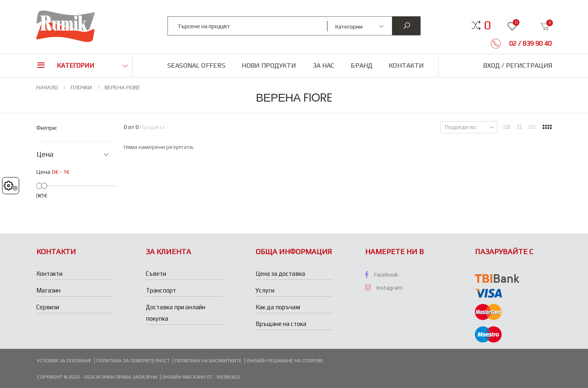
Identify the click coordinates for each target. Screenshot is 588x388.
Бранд (362, 65)
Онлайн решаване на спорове (285, 361)
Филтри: (47, 128)
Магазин (48, 290)
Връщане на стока (281, 324)
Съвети (156, 274)
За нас (324, 65)
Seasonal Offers (196, 65)
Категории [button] (76, 65)
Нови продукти (269, 65)
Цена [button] (45, 154)
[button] (487, 25)
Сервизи (48, 307)
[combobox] (248, 26)
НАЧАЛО (47, 87)
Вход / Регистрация (518, 65)
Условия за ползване (64, 361)
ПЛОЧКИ (81, 87)
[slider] (39, 185)
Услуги (265, 290)
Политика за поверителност (133, 361)
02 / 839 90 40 (530, 43)
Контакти (406, 65)
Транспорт (161, 290)
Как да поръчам (278, 307)
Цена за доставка (280, 274)
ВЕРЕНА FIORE (122, 87)
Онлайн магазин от (188, 377)
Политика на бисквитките (208, 361)
